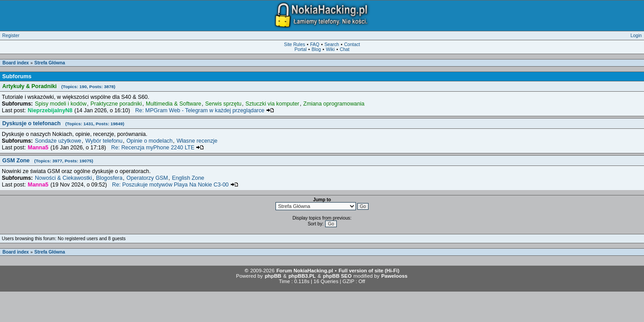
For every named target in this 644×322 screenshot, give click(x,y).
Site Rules (294, 44)
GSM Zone (48, 161)
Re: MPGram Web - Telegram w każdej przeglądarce (205, 110)
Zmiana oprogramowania (334, 104)
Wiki (330, 49)
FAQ (315, 44)
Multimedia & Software (174, 104)
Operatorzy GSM (147, 178)
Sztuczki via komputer (272, 104)
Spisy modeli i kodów (61, 104)
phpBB (273, 276)
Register (11, 36)
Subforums (17, 76)
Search (332, 44)
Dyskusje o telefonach (63, 123)
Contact (352, 44)
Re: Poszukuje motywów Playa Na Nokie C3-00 (175, 185)
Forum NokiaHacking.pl (305, 271)
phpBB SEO (337, 276)
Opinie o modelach (150, 141)
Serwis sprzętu (223, 104)
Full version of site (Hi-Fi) (369, 271)
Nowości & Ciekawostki (64, 178)
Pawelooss (395, 276)
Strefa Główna (50, 63)
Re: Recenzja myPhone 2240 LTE (157, 148)
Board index (16, 63)
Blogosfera (109, 178)
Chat (345, 49)
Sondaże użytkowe (58, 141)
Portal (301, 49)
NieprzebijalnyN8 (50, 110)
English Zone (188, 178)
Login (636, 36)
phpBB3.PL (302, 276)
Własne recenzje (197, 141)
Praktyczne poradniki (116, 104)
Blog (316, 49)
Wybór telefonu (104, 141)
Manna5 (38, 148)
